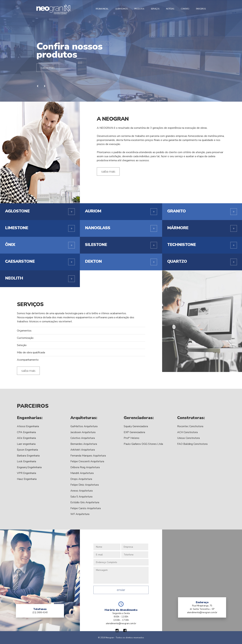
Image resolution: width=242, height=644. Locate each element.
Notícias (170, 9)
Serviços (155, 9)
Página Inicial (102, 9)
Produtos (139, 9)
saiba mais (48, 68)
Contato (185, 9)
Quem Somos (121, 9)
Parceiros (201, 9)
